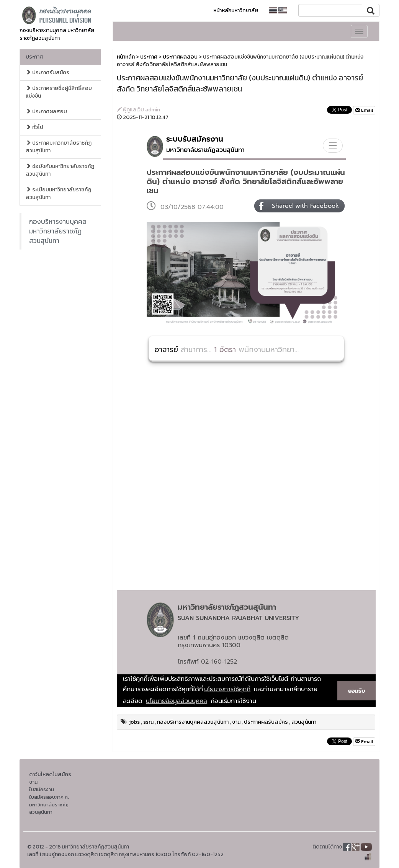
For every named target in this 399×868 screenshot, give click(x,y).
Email (364, 110)
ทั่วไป (34, 127)
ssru (148, 722)
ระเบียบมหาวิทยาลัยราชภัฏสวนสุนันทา (58, 193)
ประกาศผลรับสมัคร (266, 722)
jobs (134, 722)
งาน (236, 722)
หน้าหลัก (126, 57)
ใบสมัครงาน (42, 789)
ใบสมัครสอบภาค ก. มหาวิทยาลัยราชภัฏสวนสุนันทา (49, 804)
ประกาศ (34, 57)
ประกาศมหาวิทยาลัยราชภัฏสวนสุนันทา (59, 147)
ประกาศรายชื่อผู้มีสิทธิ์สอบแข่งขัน (59, 92)
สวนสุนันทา (304, 722)
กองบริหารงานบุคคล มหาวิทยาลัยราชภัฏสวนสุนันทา (58, 231)
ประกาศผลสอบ (46, 112)
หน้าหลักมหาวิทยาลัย (236, 11)
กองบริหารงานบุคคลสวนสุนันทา (193, 722)
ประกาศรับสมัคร (47, 73)
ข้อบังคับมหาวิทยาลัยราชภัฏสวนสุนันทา (60, 170)
